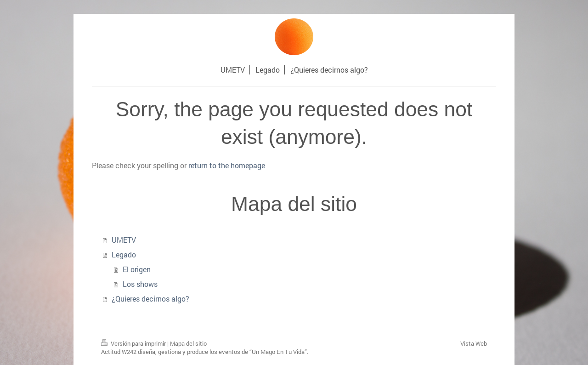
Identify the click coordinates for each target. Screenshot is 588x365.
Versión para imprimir (134, 343)
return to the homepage (227, 165)
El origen (137, 269)
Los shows (140, 284)
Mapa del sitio (188, 343)
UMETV (124, 240)
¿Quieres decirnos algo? (150, 299)
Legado (124, 254)
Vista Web (474, 343)
